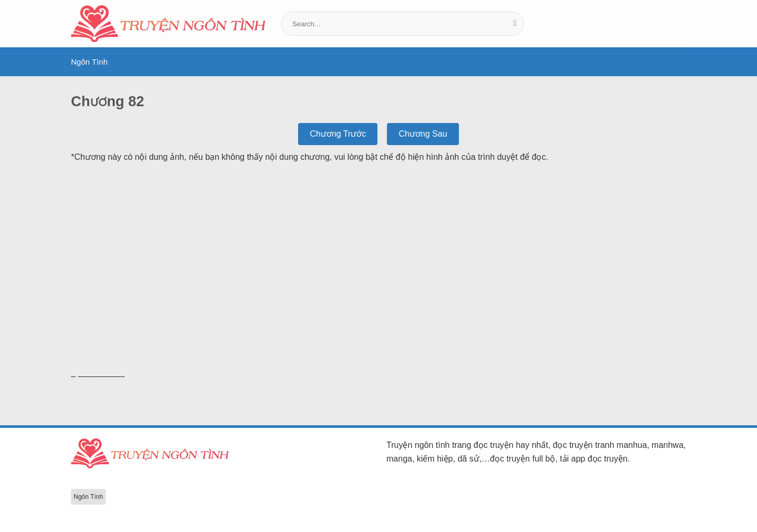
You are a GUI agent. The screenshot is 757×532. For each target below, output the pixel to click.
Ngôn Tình (89, 62)
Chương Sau (423, 134)
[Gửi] (515, 24)
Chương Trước (338, 134)
